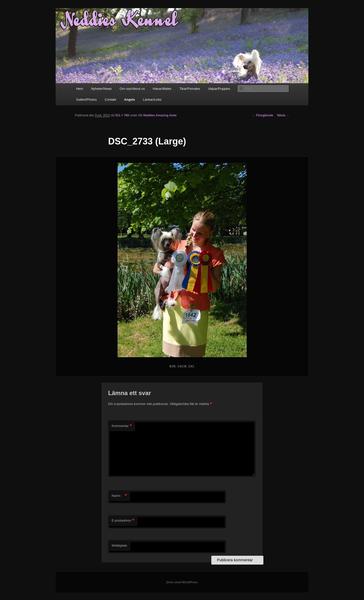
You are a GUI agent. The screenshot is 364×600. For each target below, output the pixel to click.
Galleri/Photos (86, 100)
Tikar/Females (190, 89)
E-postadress (123, 521)
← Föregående (263, 115)
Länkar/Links (152, 100)
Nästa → (283, 115)
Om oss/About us (132, 89)
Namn (119, 496)
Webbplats (119, 545)
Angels (130, 100)
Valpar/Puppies (219, 89)
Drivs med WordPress (182, 582)
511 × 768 (122, 115)
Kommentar (122, 426)
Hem (79, 89)
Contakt (110, 100)
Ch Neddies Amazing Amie (157, 115)
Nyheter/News (101, 89)
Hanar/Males (162, 89)
